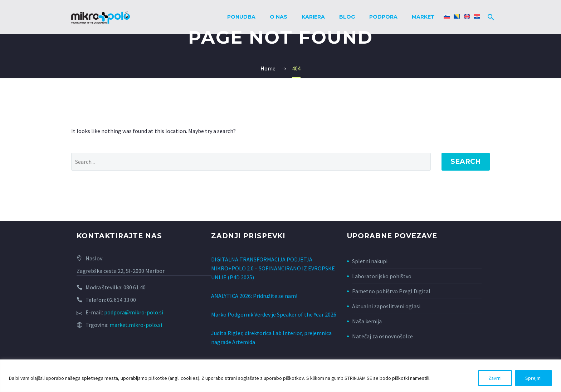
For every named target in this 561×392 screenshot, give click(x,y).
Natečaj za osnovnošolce (382, 336)
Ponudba (241, 17)
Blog (347, 17)
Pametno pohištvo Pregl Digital (391, 291)
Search (466, 161)
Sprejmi (533, 378)
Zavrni (495, 378)
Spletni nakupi (370, 261)
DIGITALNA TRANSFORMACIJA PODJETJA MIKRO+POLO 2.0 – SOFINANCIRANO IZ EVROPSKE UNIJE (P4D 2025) (273, 267)
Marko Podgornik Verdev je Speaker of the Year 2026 (274, 310)
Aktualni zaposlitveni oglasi (386, 306)
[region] (280, 376)
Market (423, 17)
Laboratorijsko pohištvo (382, 276)
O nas (279, 17)
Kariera (313, 17)
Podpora (383, 17)
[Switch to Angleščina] (467, 17)
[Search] (489, 17)
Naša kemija (367, 321)
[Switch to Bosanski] (457, 17)
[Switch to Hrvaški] (477, 17)
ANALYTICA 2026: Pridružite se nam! (254, 293)
